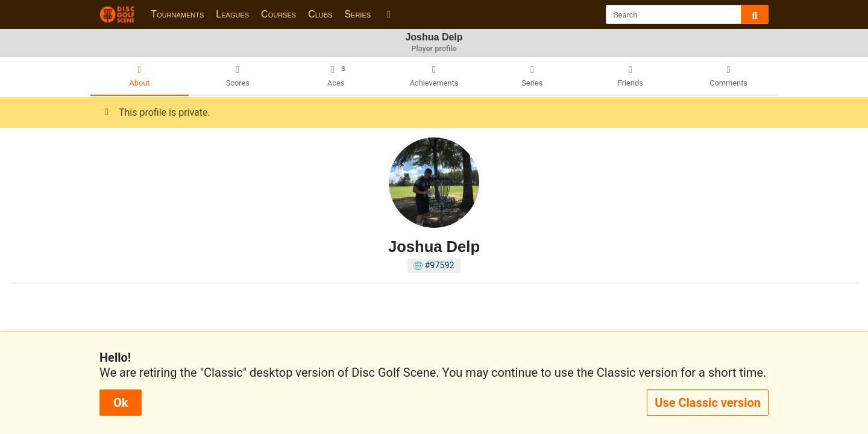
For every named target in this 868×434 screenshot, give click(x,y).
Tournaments (177, 14)
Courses (278, 14)
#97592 (434, 266)
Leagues (232, 14)
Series (357, 14)
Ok (121, 403)
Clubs (320, 14)
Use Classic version (708, 403)
